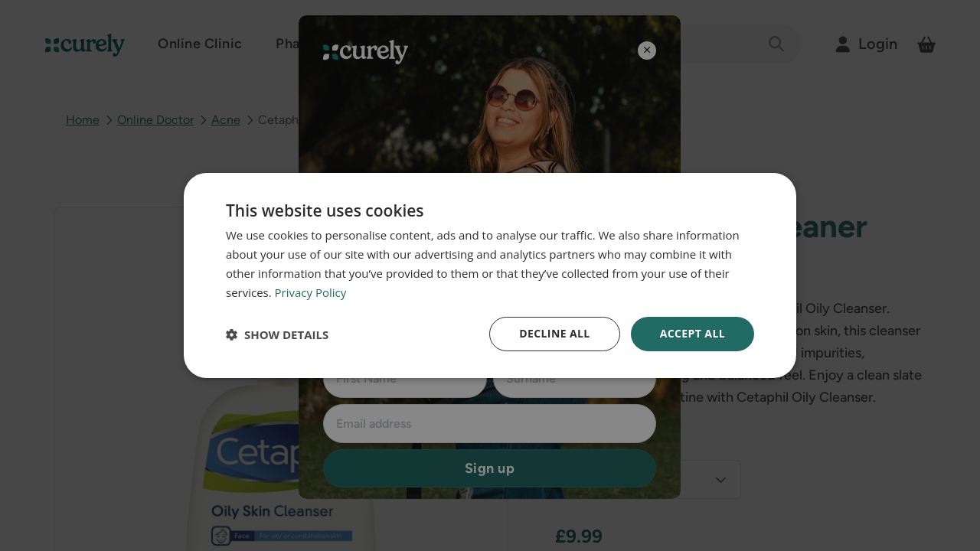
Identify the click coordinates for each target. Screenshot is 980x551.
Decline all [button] (554, 333)
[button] (277, 334)
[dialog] (490, 275)
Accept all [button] (693, 333)
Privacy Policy (311, 292)
